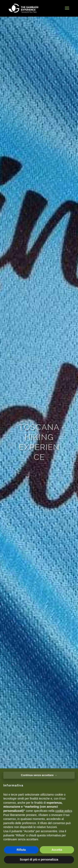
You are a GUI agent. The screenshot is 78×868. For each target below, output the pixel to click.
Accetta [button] (57, 850)
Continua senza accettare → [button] (39, 775)
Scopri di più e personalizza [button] (39, 859)
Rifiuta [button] (21, 850)
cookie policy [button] (64, 811)
